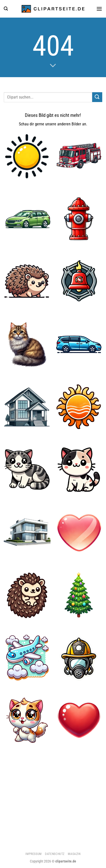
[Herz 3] (79, 532)
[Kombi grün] (27, 219)
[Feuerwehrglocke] (79, 281)
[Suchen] (6, 9)
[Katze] (27, 470)
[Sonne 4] (27, 156)
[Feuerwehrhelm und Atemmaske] (79, 658)
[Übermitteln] (97, 97)
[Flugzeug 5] (27, 658)
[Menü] (99, 9)
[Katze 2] (27, 720)
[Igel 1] (27, 595)
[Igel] (27, 281)
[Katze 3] (27, 344)
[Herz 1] (79, 720)
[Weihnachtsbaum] (79, 595)
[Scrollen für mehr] (53, 66)
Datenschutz (55, 854)
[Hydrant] (79, 219)
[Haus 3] (27, 532)
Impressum (34, 854)
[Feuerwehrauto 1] (79, 156)
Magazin (74, 854)
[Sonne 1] (79, 407)
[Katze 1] (79, 470)
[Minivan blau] (79, 344)
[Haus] (27, 407)
